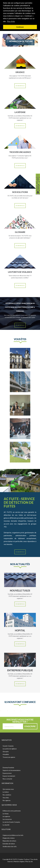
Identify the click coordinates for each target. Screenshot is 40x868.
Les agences (6, 816)
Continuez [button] (20, 27)
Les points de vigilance (10, 749)
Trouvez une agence (9, 757)
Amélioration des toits (10, 846)
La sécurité (6, 825)
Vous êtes (6, 798)
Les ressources (7, 819)
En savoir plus (20, 86)
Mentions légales (19, 862)
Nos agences (7, 800)
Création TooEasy (24, 859)
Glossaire (6, 752)
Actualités (6, 754)
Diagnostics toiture (9, 838)
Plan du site (29, 862)
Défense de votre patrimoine (12, 811)
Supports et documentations (12, 770)
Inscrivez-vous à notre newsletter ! (20, 721)
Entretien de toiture (9, 844)
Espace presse (7, 773)
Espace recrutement (9, 776)
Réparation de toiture (9, 841)
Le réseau (6, 814)
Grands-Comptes (8, 746)
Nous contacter (7, 779)
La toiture (6, 792)
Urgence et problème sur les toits (13, 835)
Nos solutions (7, 795)
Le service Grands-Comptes (11, 822)
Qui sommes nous (8, 789)
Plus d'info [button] (11, 21)
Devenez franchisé (8, 768)
